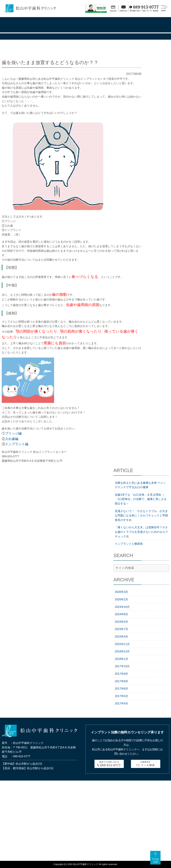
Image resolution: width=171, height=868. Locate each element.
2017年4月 (122, 703)
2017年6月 (122, 689)
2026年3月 (122, 592)
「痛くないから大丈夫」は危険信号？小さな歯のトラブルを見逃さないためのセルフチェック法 (141, 532)
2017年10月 (122, 666)
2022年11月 (122, 644)
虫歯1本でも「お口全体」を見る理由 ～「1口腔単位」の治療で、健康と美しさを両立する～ (141, 499)
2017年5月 (122, 696)
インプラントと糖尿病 (129, 544)
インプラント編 (17, 444)
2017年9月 (122, 674)
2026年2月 (122, 599)
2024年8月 (122, 614)
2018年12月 (122, 651)
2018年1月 (122, 659)
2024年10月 (122, 607)
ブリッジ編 (13, 433)
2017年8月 (122, 681)
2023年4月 (122, 637)
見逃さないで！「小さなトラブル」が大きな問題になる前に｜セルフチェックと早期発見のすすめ (141, 516)
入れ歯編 (12, 439)
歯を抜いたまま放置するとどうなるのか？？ (50, 62)
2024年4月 (122, 622)
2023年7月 (122, 629)
